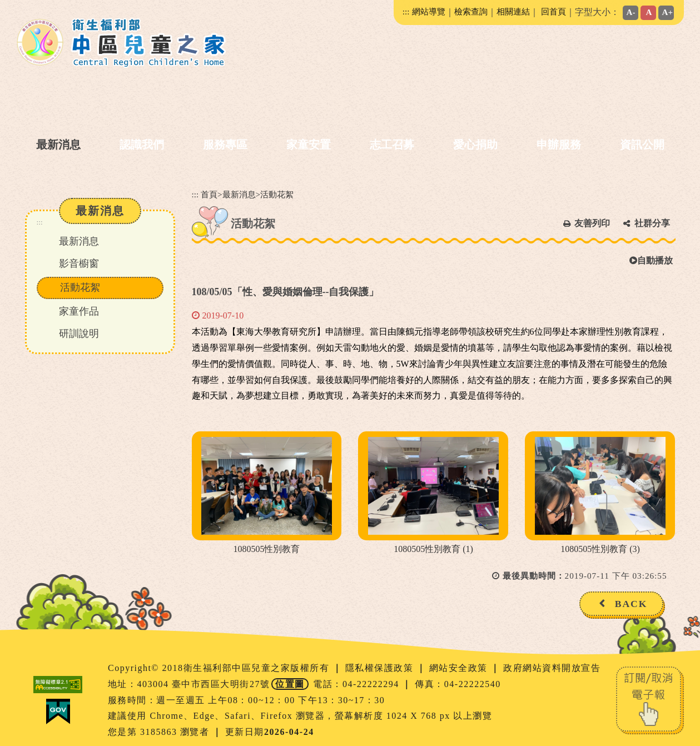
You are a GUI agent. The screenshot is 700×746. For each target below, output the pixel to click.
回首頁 (553, 11)
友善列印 (592, 223)
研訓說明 (79, 334)
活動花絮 (80, 287)
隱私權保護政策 (381, 668)
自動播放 (651, 260)
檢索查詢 (471, 11)
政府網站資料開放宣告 (552, 668)
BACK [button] (631, 604)
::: (406, 11)
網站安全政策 (460, 668)
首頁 (209, 194)
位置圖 (290, 684)
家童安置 (309, 145)
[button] (346, 631)
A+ (668, 12)
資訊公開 (642, 145)
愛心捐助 (475, 145)
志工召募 (392, 145)
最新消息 (58, 145)
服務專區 (225, 145)
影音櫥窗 (79, 263)
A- (631, 12)
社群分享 (652, 223)
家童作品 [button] (79, 311)
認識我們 (142, 145)
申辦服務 (559, 145)
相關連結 (513, 11)
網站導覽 (429, 11)
